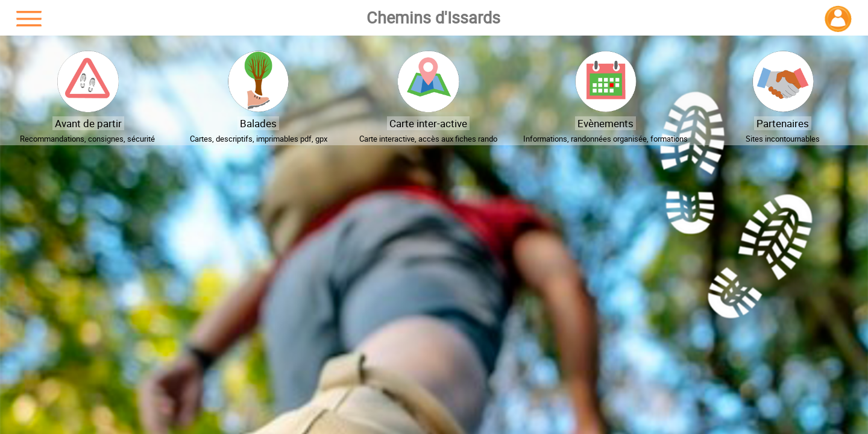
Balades (258, 123)
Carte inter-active (428, 123)
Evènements (605, 123)
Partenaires (783, 123)
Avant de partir (88, 123)
